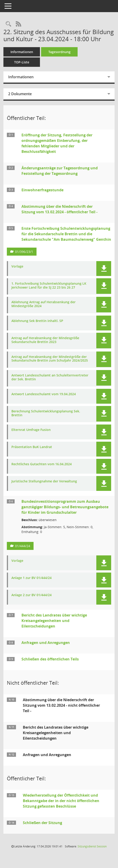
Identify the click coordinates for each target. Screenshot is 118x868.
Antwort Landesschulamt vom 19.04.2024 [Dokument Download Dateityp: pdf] (44, 394)
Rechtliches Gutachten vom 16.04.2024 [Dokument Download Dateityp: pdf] (42, 464)
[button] (104, 269)
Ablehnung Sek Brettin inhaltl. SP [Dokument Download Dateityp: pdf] (37, 321)
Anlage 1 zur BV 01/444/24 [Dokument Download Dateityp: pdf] (31, 578)
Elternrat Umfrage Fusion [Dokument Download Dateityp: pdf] (31, 430)
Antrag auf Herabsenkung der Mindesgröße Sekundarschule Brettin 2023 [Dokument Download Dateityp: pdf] (45, 340)
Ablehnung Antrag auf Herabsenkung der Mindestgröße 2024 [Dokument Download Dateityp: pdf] (43, 304)
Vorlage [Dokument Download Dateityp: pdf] (17, 266)
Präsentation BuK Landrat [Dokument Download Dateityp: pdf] (32, 447)
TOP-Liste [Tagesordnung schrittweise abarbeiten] (22, 62)
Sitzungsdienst (92, 846)
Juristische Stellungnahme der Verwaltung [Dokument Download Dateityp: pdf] (44, 481)
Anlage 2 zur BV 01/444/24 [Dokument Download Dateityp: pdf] (31, 595)
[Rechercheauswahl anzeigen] (8, 24)
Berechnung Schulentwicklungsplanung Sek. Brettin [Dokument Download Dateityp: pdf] (46, 413)
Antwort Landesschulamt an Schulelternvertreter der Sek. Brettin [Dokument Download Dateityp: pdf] (50, 377)
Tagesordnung (59, 52)
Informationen (22, 52)
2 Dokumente (20, 94)
